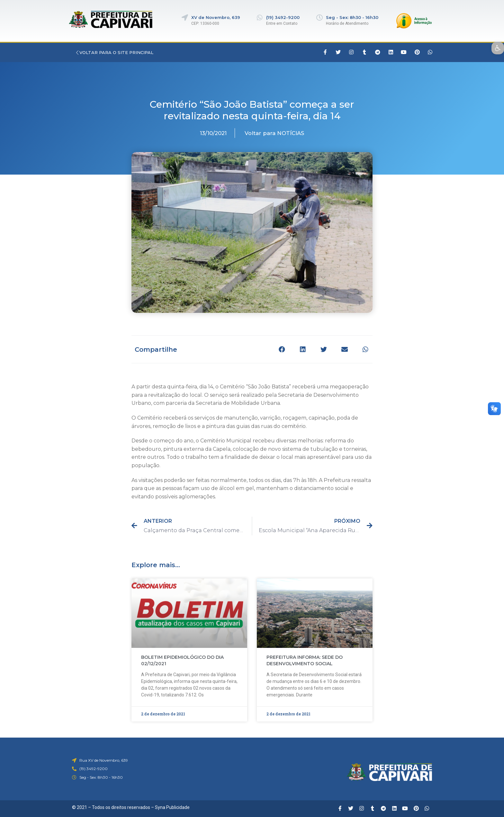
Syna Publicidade (172, 807)
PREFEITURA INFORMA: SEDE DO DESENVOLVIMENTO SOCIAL (305, 660)
